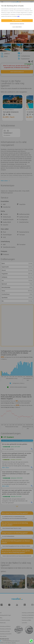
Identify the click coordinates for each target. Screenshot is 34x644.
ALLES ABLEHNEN (17, 27)
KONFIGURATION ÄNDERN (17, 24)
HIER (18, 16)
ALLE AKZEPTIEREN (17, 21)
